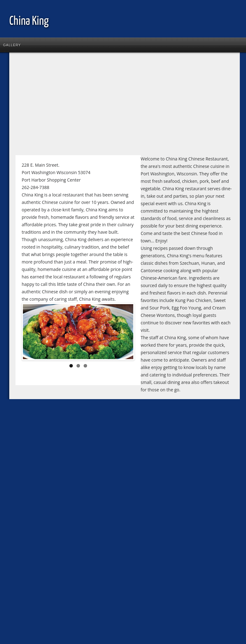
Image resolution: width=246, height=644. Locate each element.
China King (29, 22)
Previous (32, 333)
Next (124, 333)
